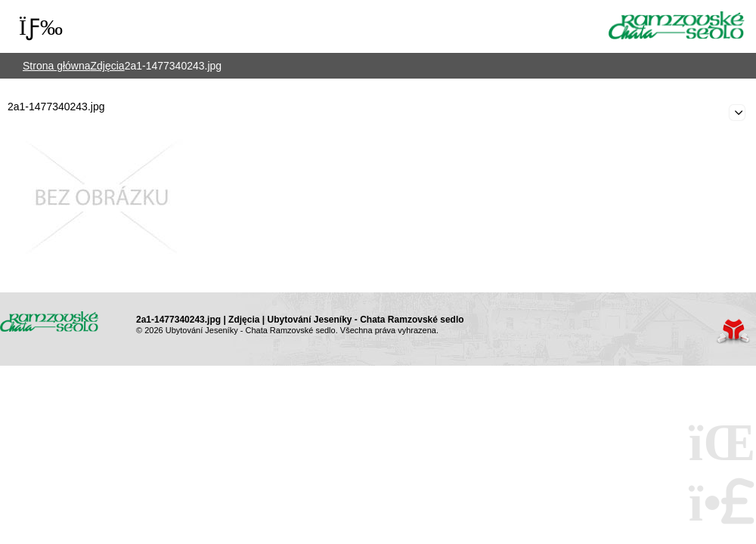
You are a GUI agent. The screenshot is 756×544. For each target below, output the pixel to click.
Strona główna (677, 25)
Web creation (733, 331)
